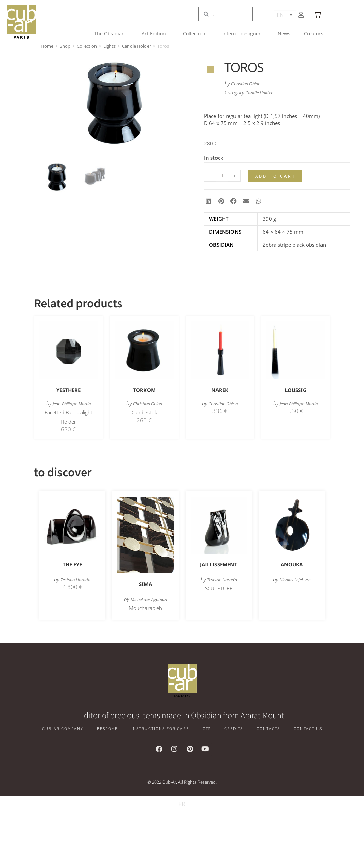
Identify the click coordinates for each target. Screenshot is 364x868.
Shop (65, 46)
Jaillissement (219, 565)
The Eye (72, 565)
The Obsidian (111, 34)
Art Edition (155, 34)
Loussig (296, 390)
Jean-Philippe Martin (72, 404)
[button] (209, 201)
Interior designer (243, 34)
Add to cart (277, 176)
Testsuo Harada (76, 580)
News (284, 33)
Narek (220, 390)
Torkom (144, 390)
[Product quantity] (222, 176)
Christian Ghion (249, 83)
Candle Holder (136, 46)
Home (47, 46)
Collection (196, 34)
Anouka (292, 565)
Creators (314, 33)
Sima (145, 584)
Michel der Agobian (149, 599)
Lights (109, 46)
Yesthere (68, 390)
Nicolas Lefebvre (295, 580)
